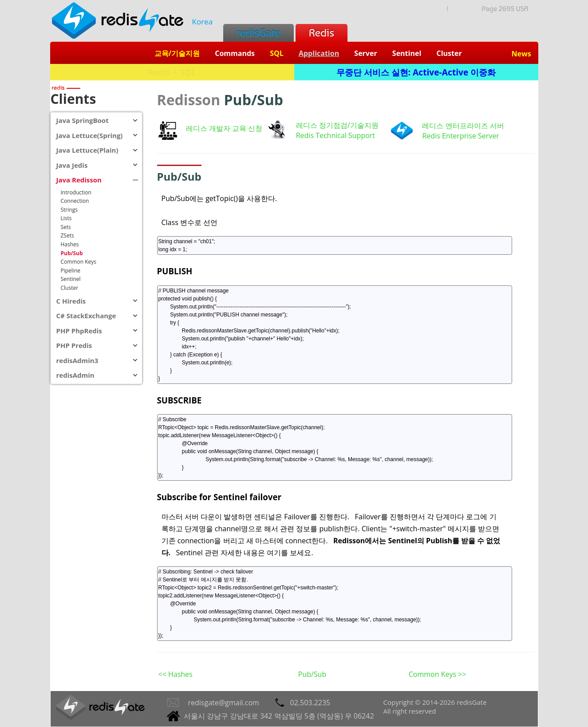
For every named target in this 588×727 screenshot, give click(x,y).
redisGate (258, 33)
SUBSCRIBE (180, 400)
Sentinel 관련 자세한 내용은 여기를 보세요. (245, 553)
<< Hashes (176, 674)
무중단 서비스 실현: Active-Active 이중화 (416, 72)
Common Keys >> (438, 674)
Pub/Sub (312, 674)
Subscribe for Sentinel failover (219, 497)
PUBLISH (175, 271)
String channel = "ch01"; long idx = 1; (335, 245)
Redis (322, 33)
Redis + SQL (172, 72)
